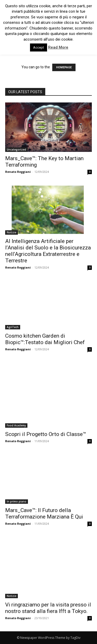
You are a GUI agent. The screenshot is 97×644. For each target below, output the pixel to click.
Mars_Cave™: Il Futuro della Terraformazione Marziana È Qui (44, 513)
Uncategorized (16, 150)
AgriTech (13, 327)
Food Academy (16, 425)
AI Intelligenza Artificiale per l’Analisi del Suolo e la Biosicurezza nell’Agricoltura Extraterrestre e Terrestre (48, 251)
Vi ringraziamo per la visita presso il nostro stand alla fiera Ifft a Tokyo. (48, 608)
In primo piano (17, 501)
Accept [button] (39, 47)
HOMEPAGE (64, 67)
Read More (58, 47)
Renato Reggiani (18, 172)
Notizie (12, 232)
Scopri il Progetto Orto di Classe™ (46, 434)
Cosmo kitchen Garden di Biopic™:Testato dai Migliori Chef (45, 339)
